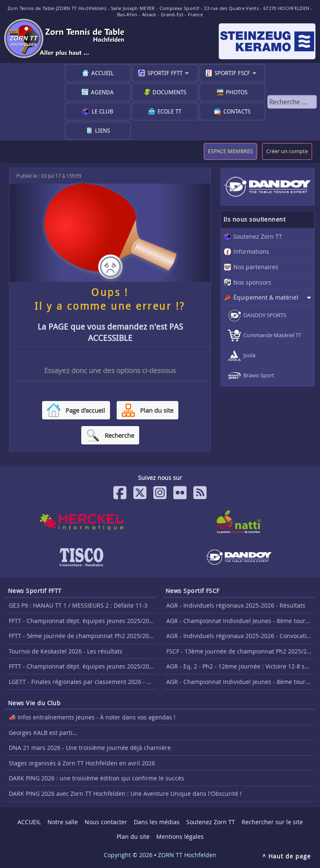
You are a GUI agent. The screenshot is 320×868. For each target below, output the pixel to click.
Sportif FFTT (165, 73)
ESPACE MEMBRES (230, 151)
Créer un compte (287, 151)
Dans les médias (157, 822)
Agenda (102, 92)
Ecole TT (169, 111)
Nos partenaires (256, 267)
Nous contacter (106, 822)
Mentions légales (180, 836)
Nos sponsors (252, 282)
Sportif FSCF (232, 73)
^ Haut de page (287, 856)
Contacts (237, 111)
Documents (169, 92)
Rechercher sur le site (272, 822)
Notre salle (63, 822)
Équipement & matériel (266, 297)
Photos (237, 92)
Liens (102, 130)
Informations (251, 251)
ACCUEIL (102, 73)
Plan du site (133, 836)
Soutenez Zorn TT (258, 236)
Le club (102, 111)
